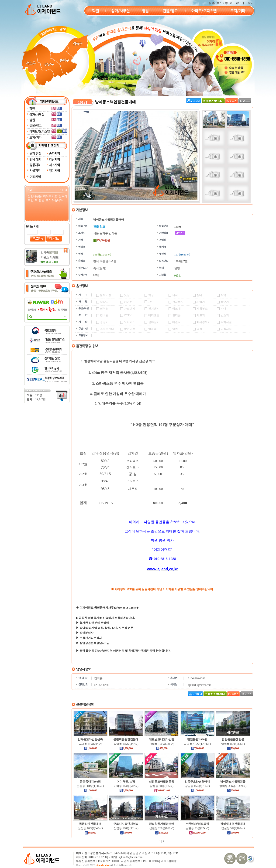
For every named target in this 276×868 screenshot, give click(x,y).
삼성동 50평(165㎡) (162, 786)
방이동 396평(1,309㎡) (233, 786)
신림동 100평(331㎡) (162, 744)
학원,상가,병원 (50, 257)
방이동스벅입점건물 (233, 782)
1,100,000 (90, 748)
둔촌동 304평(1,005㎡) (90, 786)
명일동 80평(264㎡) (233, 744)
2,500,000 (126, 790)
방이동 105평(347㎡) (126, 744)
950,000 (90, 833)
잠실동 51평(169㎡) (233, 828)
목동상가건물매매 (90, 824)
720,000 (233, 748)
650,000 (162, 748)
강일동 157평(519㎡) (197, 786)
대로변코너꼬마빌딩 (162, 739)
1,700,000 (197, 790)
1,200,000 (126, 748)
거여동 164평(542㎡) (126, 786)
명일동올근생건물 (233, 739)
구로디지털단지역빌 (126, 824)
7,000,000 (197, 748)
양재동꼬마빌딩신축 (90, 739)
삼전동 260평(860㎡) (162, 828)
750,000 (126, 833)
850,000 (233, 790)
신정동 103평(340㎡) (90, 828)
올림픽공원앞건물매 (126, 739)
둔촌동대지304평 (90, 782)
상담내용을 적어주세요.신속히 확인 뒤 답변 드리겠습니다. (48, 209)
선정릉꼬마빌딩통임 (162, 782)
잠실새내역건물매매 (233, 824)
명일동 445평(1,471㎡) (197, 744)
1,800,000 (162, 833)
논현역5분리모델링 (197, 824)
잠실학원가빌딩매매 (162, 824)
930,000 (233, 833)
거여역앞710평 (126, 782)
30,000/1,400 (162, 790)
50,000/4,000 (197, 833)
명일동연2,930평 (197, 739)
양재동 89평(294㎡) (90, 744)
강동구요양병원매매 (197, 782)
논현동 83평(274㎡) (197, 828)
